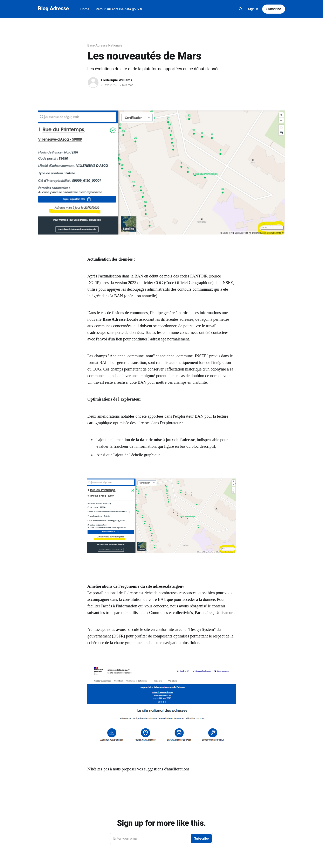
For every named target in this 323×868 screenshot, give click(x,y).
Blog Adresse (53, 9)
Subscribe (274, 9)
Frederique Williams (117, 80)
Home (85, 9)
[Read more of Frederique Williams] (93, 83)
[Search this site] (241, 9)
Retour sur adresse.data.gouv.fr (119, 9)
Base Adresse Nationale (105, 45)
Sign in (253, 9)
